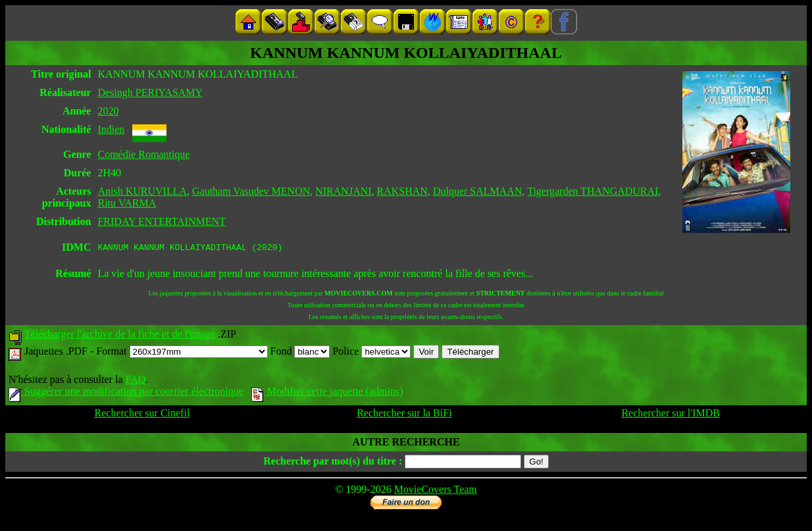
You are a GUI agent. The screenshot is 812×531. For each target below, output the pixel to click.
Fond (300, 353)
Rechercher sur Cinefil (142, 415)
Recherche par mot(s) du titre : (333, 463)
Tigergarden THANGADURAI (593, 191)
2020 (108, 111)
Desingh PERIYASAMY (150, 92)
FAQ (135, 381)
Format (182, 353)
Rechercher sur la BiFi (404, 415)
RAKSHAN (402, 191)
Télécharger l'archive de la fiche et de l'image (120, 336)
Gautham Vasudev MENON (251, 191)
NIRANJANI (343, 191)
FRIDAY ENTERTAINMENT (161, 221)
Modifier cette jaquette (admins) (327, 393)
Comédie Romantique (143, 154)
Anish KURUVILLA (142, 191)
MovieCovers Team (436, 491)
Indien (111, 129)
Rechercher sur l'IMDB (671, 415)
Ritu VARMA (127, 203)
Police (371, 353)
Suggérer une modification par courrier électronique (126, 393)
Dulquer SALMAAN (478, 191)
